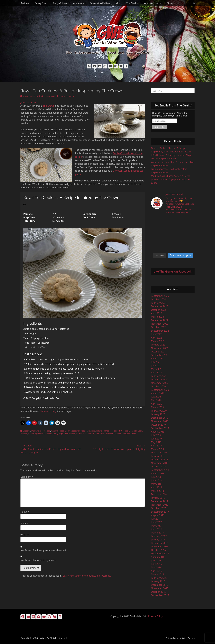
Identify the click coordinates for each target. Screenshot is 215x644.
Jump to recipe (28, 102)
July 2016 (156, 560)
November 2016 (160, 547)
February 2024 (159, 303)
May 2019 (156, 442)
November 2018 (160, 463)
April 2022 (156, 338)
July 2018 (156, 477)
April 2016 (156, 571)
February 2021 (159, 376)
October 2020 (158, 386)
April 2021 (156, 372)
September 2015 (160, 595)
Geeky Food (41, 3)
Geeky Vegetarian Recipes (76, 431)
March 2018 (157, 491)
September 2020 (160, 390)
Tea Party (91, 434)
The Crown (49, 106)
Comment (27, 477)
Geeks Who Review (100, 3)
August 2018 (158, 473)
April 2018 (156, 487)
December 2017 (160, 501)
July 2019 (156, 435)
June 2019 (156, 439)
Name (25, 512)
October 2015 (158, 592)
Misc (118, 3)
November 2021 (160, 348)
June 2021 (156, 366)
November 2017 (160, 505)
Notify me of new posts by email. (38, 560)
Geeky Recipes (58, 431)
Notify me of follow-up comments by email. (44, 550)
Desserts (27, 431)
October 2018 (158, 466)
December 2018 (160, 460)
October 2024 (158, 299)
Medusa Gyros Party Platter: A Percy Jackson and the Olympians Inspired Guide (170, 179)
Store (170, 3)
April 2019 (156, 446)
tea (84, 434)
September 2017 (160, 512)
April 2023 (156, 313)
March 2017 (157, 533)
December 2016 (160, 543)
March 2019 (157, 449)
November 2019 (160, 421)
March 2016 (157, 574)
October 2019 (158, 425)
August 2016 (158, 557)
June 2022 (156, 334)
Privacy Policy (156, 616)
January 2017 (158, 540)
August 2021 (158, 359)
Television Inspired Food (107, 431)
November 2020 (160, 383)
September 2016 (160, 553)
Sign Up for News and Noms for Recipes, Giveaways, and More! (170, 114)
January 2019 (158, 456)
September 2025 (160, 296)
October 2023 (158, 310)
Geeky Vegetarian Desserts (40, 434)
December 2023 (160, 306)
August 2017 (158, 515)
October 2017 (158, 508)
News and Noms (152, 3)
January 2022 (158, 345)
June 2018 (156, 480)
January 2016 (158, 581)
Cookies (125, 431)
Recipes (25, 3)
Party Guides (60, 3)
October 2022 (158, 327)
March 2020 (157, 407)
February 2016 (159, 578)
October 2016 (158, 550)
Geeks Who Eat (43, 638)
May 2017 (156, 526)
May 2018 (156, 484)
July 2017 (156, 519)
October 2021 (158, 352)
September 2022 (160, 331)
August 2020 (158, 393)
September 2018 (160, 470)
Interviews (78, 3)
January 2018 (158, 498)
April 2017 (156, 529)
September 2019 (160, 428)
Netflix (79, 434)
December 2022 (160, 320)
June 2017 (156, 522)
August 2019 (158, 432)
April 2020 (156, 404)
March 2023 (157, 317)
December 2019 (160, 418)
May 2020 (156, 400)
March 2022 (157, 341)
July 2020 (156, 397)
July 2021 (156, 362)
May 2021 (156, 369)
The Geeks (132, 3)
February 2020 (159, 411)
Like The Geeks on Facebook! (173, 271)
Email (24, 523)
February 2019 (159, 453)
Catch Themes (188, 638)
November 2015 (160, 588)
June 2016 (156, 564)
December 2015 (160, 585)
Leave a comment (67, 96)
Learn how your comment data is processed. (87, 576)
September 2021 (160, 355)
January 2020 (158, 414)
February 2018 (159, 494)
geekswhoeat (49, 96)
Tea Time (100, 434)
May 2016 (156, 567)
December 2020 (160, 379)
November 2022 (160, 324)
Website (25, 535)
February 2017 (159, 536)
